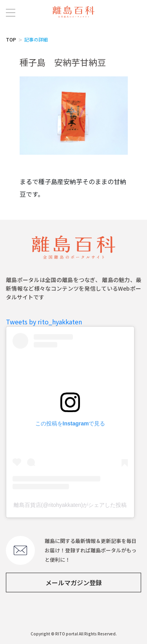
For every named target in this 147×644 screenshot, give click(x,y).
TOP (11, 39)
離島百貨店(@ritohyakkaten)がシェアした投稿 (70, 505)
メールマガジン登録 (74, 582)
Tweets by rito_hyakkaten (44, 322)
